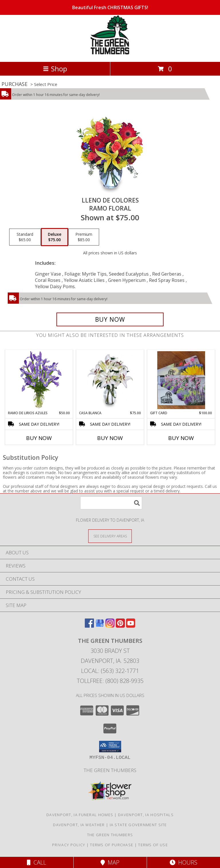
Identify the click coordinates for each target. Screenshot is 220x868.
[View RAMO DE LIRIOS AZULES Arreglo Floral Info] (39, 380)
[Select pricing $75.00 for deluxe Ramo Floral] (55, 237)
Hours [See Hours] (183, 862)
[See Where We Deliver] (110, 536)
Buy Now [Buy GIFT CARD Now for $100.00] (181, 438)
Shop (55, 69)
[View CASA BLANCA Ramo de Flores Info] (110, 380)
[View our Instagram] (110, 626)
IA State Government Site (138, 825)
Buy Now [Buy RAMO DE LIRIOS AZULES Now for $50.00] (39, 438)
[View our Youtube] (131, 626)
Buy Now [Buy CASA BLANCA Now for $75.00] (110, 438)
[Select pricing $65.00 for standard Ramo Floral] (25, 237)
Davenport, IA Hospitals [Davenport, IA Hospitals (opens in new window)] (146, 815)
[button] (110, 747)
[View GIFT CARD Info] (181, 380)
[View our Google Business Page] (100, 626)
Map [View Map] (110, 862)
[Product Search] (111, 503)
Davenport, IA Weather (79, 825)
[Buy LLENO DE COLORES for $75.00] (110, 319)
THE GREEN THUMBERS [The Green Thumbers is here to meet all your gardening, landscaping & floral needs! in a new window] (110, 770)
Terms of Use (153, 845)
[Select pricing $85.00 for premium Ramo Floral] (84, 237)
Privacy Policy (69, 845)
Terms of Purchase (112, 845)
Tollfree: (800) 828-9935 (110, 681)
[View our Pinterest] (120, 626)
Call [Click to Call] (37, 862)
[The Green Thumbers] (110, 53)
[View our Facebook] (89, 626)
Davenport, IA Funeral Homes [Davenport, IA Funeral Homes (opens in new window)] (80, 815)
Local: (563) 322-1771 (110, 671)
